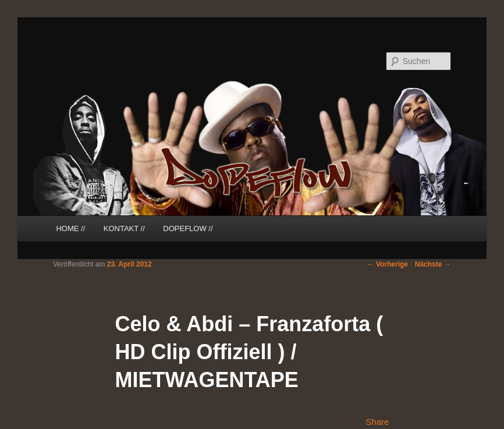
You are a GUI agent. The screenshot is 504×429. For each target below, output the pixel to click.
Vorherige (388, 264)
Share (377, 422)
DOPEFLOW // (188, 228)
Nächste (433, 264)
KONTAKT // (124, 228)
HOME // (70, 228)
